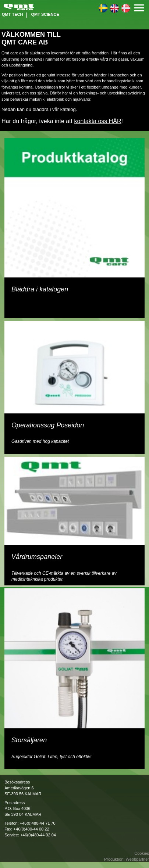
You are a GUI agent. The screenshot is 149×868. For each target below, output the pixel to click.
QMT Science (45, 14)
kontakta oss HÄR (97, 121)
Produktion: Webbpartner (127, 859)
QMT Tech (12, 14)
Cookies (142, 853)
